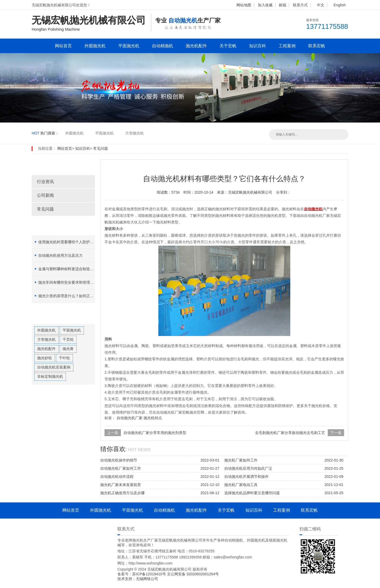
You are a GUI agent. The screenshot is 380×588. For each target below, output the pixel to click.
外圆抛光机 (95, 46)
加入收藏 (265, 5)
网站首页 (63, 46)
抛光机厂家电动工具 (241, 485)
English (340, 5)
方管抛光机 (135, 133)
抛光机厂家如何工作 (241, 460)
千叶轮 (64, 358)
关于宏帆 (228, 46)
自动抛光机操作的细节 (119, 460)
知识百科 (258, 46)
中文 (321, 5)
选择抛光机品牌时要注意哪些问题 (252, 493)
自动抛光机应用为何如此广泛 (248, 468)
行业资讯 (45, 182)
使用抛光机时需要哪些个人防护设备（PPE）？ (77, 242)
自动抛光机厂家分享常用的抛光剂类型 (155, 433)
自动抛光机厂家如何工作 (121, 468)
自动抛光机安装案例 (54, 367)
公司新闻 (45, 195)
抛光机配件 (196, 46)
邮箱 (283, 5)
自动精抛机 (163, 46)
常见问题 (101, 148)
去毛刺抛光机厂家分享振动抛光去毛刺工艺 (290, 433)
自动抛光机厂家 (130, 418)
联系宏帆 (317, 46)
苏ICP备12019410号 (150, 574)
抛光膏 (68, 349)
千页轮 (68, 339)
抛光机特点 (153, 418)
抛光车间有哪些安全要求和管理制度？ (70, 282)
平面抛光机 (129, 46)
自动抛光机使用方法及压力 (60, 255)
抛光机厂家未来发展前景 (121, 485)
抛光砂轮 (45, 358)
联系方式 (300, 5)
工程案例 (287, 46)
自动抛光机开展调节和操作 (246, 477)
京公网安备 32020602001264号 (193, 574)
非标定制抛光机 (50, 376)
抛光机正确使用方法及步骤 (122, 493)
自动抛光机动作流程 (117, 477)
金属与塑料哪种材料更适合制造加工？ (70, 269)
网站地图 (244, 5)
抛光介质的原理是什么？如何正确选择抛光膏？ (77, 296)
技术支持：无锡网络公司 (138, 579)
